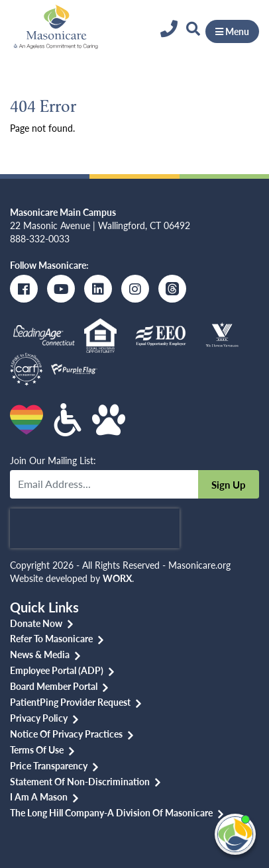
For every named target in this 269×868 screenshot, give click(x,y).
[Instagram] (135, 289)
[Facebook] (24, 289)
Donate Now (36, 623)
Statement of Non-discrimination (80, 781)
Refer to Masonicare (51, 638)
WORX (117, 578)
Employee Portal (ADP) (57, 670)
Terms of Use (37, 749)
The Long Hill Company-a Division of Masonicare (111, 812)
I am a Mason (39, 796)
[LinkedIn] (98, 289)
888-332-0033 (40, 238)
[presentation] (95, 528)
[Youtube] (61, 289)
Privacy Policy (39, 718)
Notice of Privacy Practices (66, 734)
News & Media (40, 654)
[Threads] (172, 289)
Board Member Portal (54, 686)
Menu (232, 31)
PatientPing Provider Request (70, 702)
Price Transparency (49, 765)
